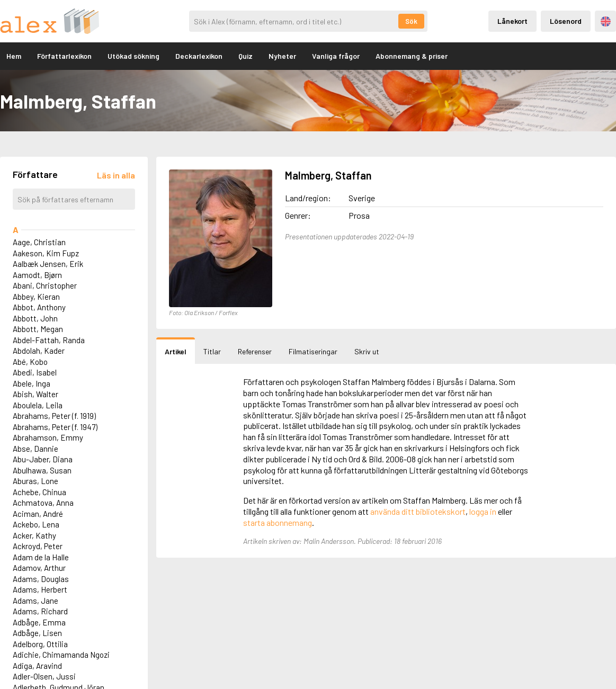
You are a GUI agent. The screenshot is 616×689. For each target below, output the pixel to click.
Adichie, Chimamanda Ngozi (61, 655)
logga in (483, 511)
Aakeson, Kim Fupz (46, 253)
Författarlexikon (64, 56)
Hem (14, 56)
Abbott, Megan (38, 329)
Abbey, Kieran (36, 297)
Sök (411, 21)
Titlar (212, 351)
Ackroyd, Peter (38, 546)
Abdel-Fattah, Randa (49, 340)
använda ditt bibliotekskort (418, 511)
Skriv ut (367, 351)
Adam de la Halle (41, 557)
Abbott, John (35, 318)
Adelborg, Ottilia (40, 644)
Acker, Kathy (34, 535)
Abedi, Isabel (35, 372)
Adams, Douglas (41, 579)
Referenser (255, 351)
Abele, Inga (32, 383)
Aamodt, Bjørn (37, 275)
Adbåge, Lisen (37, 633)
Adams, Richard (40, 611)
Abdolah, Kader (39, 351)
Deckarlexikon (199, 56)
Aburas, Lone (35, 481)
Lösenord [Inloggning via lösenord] (566, 21)
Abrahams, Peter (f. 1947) (55, 427)
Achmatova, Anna (43, 503)
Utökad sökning (133, 56)
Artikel (176, 351)
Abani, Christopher (45, 285)
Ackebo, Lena (36, 524)
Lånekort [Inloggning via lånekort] (512, 21)
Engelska (606, 21)
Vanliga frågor (336, 56)
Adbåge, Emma (39, 622)
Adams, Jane (35, 601)
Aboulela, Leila (38, 405)
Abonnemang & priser (412, 56)
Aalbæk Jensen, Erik (48, 264)
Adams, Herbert (40, 589)
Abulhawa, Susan (42, 470)
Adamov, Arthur (39, 568)
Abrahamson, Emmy (48, 437)
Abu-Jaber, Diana (43, 459)
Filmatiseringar (313, 351)
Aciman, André (38, 514)
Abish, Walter (35, 394)
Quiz (245, 56)
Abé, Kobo (30, 362)
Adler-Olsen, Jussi (44, 676)
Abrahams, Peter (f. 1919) (54, 416)
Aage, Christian (39, 242)
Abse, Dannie (35, 449)
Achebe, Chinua (39, 492)
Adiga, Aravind (37, 666)
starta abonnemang (278, 522)
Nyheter (282, 56)
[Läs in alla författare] (116, 175)
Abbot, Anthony (39, 307)
